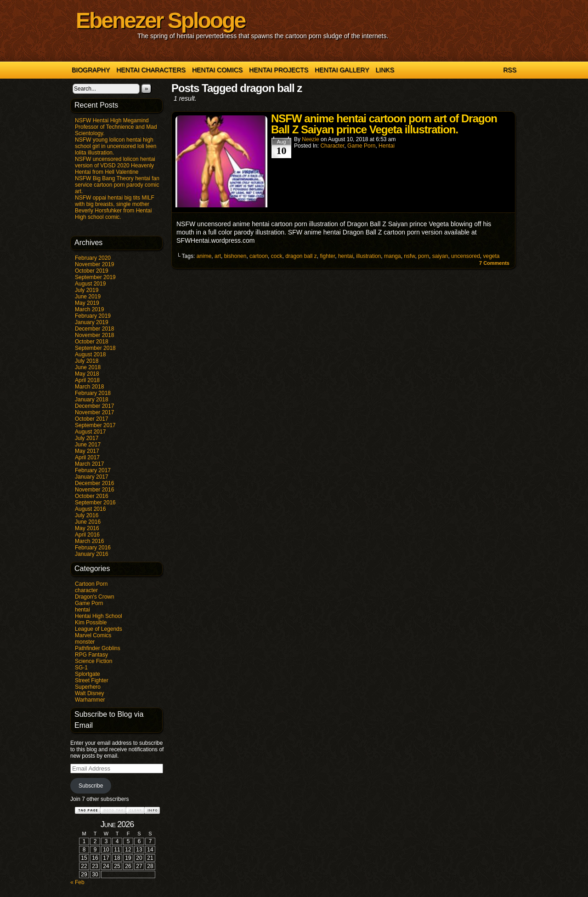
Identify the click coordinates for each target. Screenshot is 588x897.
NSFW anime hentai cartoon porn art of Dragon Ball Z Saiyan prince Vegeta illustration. (384, 124)
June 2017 (88, 445)
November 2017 (94, 412)
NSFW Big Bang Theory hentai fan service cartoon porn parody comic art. (117, 185)
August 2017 (90, 432)
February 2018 (93, 393)
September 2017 (95, 425)
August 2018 (90, 354)
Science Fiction (93, 661)
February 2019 (93, 316)
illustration (368, 256)
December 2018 (94, 329)
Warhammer (90, 700)
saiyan (440, 256)
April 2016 (87, 535)
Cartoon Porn (91, 584)
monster (85, 642)
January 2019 (92, 322)
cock (277, 256)
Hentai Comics (217, 70)
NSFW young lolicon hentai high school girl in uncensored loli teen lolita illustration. (116, 146)
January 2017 (92, 477)
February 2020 (93, 258)
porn (424, 256)
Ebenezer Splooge (160, 20)
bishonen (235, 256)
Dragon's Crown (95, 597)
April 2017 (87, 457)
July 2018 (87, 361)
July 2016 (87, 515)
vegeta (492, 256)
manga (393, 256)
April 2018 (87, 380)
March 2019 (89, 309)
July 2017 (87, 438)
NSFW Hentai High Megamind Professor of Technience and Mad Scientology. (116, 127)
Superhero (88, 687)
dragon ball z (301, 256)
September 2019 (95, 277)
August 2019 (90, 284)
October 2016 (92, 496)
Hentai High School (99, 616)
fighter (328, 256)
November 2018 (94, 335)
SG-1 (81, 668)
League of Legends (99, 629)
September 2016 (95, 503)
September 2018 (95, 348)
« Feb (77, 882)
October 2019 (92, 271)
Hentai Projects (279, 70)
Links (385, 70)
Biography (91, 70)
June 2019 (88, 297)
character (86, 590)
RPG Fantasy (91, 655)
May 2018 (87, 374)
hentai (82, 610)
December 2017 (94, 406)
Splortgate (88, 674)
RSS (510, 70)
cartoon (259, 256)
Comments (494, 263)
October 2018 (92, 342)
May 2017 (87, 451)
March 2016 (89, 541)
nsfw (409, 256)
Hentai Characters (151, 70)
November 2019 (94, 264)
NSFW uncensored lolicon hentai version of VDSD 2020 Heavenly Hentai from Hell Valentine (115, 166)
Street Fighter (92, 680)
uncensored (466, 256)
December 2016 (94, 483)
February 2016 (93, 548)
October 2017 (92, 419)
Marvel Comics (93, 635)
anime (204, 256)
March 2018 (89, 387)
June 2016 (88, 522)
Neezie (310, 139)
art (218, 256)
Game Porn (89, 603)
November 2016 (94, 490)
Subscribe (91, 786)
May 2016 (87, 528)
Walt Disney (90, 693)
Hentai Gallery (342, 70)
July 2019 (87, 290)
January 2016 (92, 554)
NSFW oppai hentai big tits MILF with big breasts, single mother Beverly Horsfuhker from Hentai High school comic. (115, 207)
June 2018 (88, 367)
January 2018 (92, 400)
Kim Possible (91, 623)
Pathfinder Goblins (98, 648)
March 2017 (89, 464)
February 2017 (93, 470)
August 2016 (90, 509)
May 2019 (87, 303)
